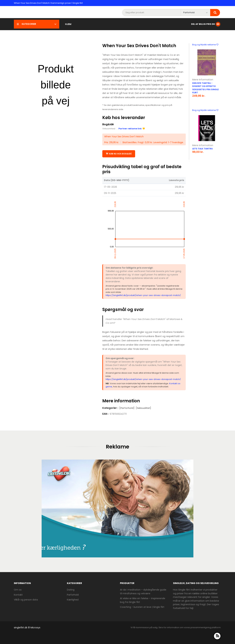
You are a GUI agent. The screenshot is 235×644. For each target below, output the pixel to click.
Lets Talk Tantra (202, 149)
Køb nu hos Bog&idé (119, 154)
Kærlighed (73, 600)
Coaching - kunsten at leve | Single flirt (142, 607)
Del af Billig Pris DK (206, 24)
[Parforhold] (127, 408)
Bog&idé (108, 124)
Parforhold (73, 595)
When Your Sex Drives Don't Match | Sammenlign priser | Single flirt (48, 3)
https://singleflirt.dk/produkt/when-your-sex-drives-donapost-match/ (143, 295)
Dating (71, 590)
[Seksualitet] (143, 408)
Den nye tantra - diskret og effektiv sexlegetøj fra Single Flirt (205, 88)
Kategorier (37, 24)
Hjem (68, 24)
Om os (18, 590)
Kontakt (18, 595)
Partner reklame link (132, 129)
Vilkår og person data (26, 600)
